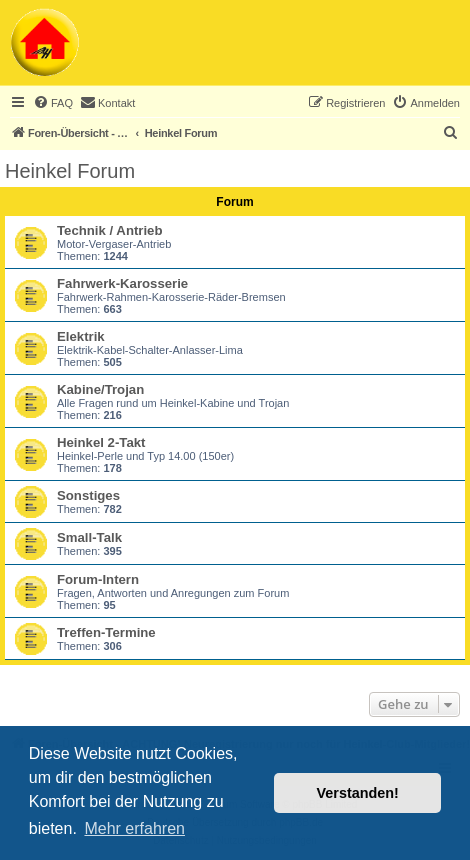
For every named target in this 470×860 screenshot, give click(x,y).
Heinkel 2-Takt (101, 442)
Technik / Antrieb (110, 230)
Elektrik (81, 336)
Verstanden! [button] (358, 793)
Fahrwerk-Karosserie (122, 283)
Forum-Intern (98, 579)
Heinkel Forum (70, 171)
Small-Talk (89, 537)
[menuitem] (53, 103)
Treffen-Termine (106, 632)
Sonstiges (88, 495)
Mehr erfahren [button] (134, 828)
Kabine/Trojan (100, 389)
